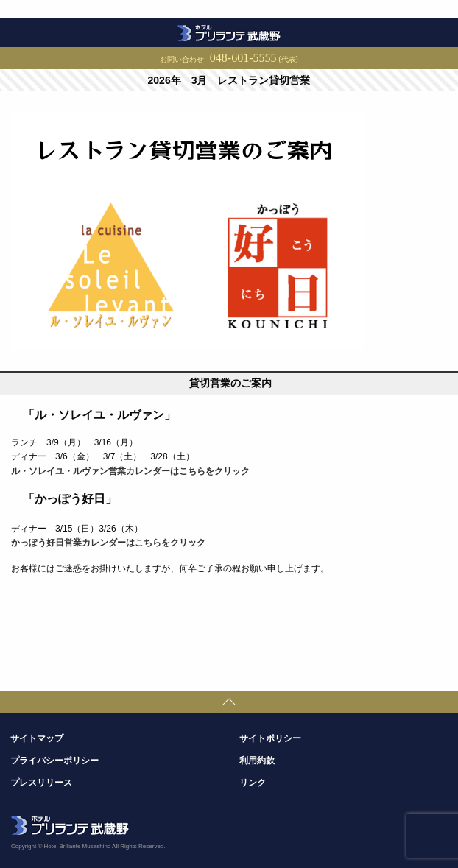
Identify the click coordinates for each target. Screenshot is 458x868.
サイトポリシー (270, 738)
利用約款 (257, 761)
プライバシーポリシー (54, 761)
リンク (253, 783)
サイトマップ (37, 738)
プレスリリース (41, 783)
